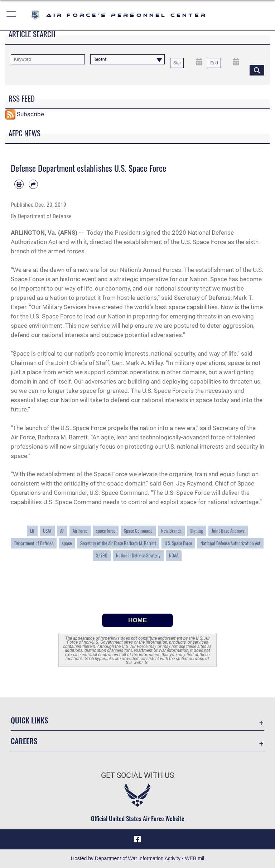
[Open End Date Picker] (236, 62)
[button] (12, 15)
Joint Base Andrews (228, 531)
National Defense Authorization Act (230, 543)
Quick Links (29, 720)
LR (32, 531)
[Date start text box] (177, 63)
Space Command (138, 531)
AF (62, 531)
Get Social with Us (137, 775)
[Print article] (19, 184)
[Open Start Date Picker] (199, 62)
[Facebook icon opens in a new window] (137, 839)
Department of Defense (34, 543)
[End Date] (214, 63)
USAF (47, 531)
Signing (197, 531)
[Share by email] (33, 184)
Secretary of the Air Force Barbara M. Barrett (118, 543)
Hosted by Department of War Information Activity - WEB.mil (137, 859)
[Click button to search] (257, 70)
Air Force (80, 531)
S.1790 (102, 555)
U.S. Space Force (178, 543)
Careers (24, 741)
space (67, 543)
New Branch (171, 531)
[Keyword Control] (48, 59)
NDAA (174, 555)
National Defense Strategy (138, 555)
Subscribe (30, 114)
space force (106, 531)
